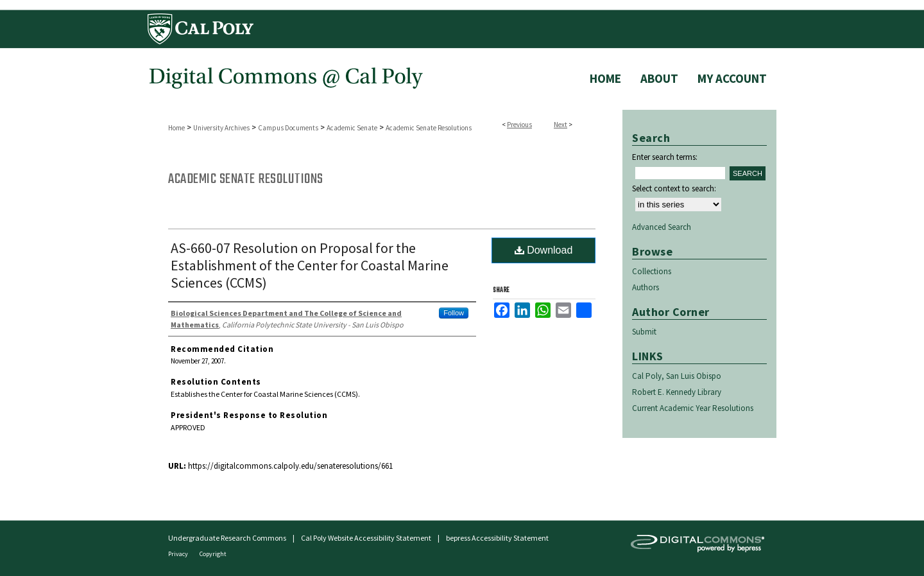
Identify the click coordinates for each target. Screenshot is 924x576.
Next (560, 125)
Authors (646, 287)
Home (176, 128)
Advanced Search (662, 227)
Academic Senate (352, 128)
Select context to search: (674, 188)
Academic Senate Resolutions (429, 128)
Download (544, 250)
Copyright (213, 554)
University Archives (221, 128)
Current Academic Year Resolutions (693, 408)
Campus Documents (288, 128)
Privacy (179, 554)
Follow (454, 313)
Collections (652, 271)
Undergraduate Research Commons (227, 538)
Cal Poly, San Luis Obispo (677, 376)
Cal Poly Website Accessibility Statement (366, 538)
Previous (519, 125)
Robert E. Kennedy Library (677, 392)
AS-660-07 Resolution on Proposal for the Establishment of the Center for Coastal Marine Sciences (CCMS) (310, 265)
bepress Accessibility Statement (497, 538)
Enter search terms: (665, 157)
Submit (644, 332)
